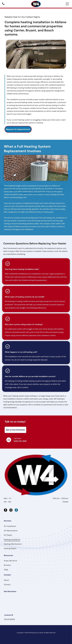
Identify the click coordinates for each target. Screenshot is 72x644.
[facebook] (6, 510)
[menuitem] (36, 526)
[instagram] (11, 510)
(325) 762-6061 (20, 441)
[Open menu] (67, 4)
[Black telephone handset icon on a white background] (3, 5)
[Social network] (16, 510)
